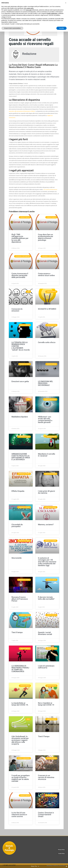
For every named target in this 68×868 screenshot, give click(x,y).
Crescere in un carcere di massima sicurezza (46, 777)
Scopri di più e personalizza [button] (12, 28)
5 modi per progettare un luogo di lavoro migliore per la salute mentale (21, 778)
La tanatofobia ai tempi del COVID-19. (20, 704)
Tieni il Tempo (44, 736)
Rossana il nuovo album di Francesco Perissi (20, 599)
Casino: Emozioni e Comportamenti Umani (46, 815)
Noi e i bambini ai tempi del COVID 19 (46, 704)
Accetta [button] (61, 28)
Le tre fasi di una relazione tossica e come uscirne (19, 815)
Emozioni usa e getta (20, 381)
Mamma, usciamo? (46, 525)
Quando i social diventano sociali (45, 633)
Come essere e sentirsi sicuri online (46, 274)
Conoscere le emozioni (17, 310)
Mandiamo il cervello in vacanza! (47, 455)
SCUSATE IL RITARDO (47, 309)
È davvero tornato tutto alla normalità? (46, 598)
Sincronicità (16, 558)
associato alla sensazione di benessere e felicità (22, 111)
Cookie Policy (61, 854)
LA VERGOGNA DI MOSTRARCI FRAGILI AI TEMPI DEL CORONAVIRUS (20, 669)
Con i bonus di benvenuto (50, 190)
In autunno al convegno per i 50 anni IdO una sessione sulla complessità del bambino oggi (47, 562)
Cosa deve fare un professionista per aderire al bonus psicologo (46, 237)
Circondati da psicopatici (17, 525)
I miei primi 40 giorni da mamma (46, 492)
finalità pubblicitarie (52, 13)
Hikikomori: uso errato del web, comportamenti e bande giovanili (45, 420)
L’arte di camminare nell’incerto (46, 667)
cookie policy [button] (30, 8)
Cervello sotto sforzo (47, 342)
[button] (66, 3)
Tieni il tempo (17, 632)
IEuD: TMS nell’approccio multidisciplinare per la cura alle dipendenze (20, 238)
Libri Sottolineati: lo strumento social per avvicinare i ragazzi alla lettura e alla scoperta (20, 740)
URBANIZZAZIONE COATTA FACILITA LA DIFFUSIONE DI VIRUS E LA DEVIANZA (21, 457)
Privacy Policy (61, 850)
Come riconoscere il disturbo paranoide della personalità (20, 275)
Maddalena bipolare (20, 417)
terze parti (29, 10)
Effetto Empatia (18, 491)
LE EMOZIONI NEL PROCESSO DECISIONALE (45, 383)
